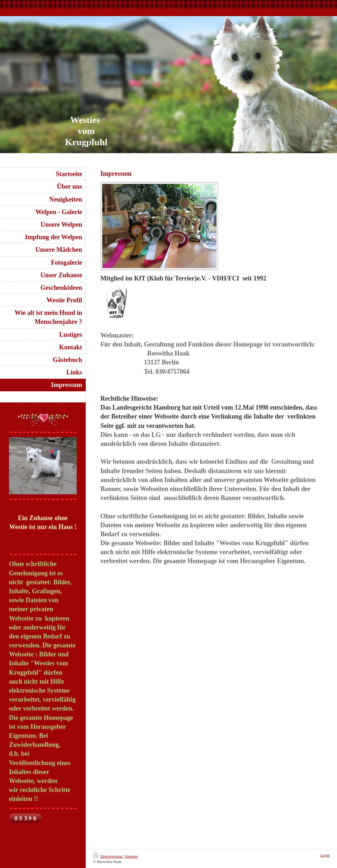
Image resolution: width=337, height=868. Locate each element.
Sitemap (131, 856)
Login (325, 855)
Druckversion (108, 856)
